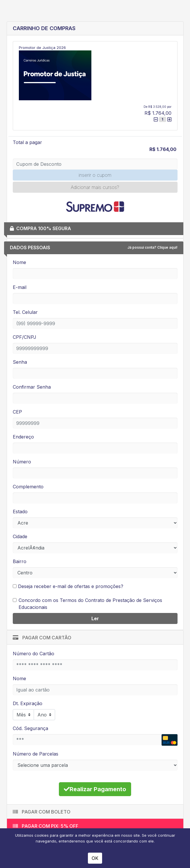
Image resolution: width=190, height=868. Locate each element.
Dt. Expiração (28, 703)
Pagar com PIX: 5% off (46, 826)
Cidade (20, 536)
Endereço (23, 437)
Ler (95, 618)
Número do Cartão (34, 654)
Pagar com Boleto (42, 812)
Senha (20, 362)
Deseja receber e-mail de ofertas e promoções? (68, 586)
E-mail (20, 287)
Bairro (20, 561)
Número (22, 462)
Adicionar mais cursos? (95, 187)
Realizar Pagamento (95, 789)
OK (95, 858)
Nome (19, 262)
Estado (20, 512)
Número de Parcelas (36, 754)
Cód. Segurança (30, 728)
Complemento (28, 487)
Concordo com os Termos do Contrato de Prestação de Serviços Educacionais (90, 604)
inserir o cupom (95, 175)
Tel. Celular (25, 312)
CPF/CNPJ (25, 337)
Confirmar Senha (32, 387)
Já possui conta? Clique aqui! (152, 247)
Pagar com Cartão (42, 638)
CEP (17, 412)
